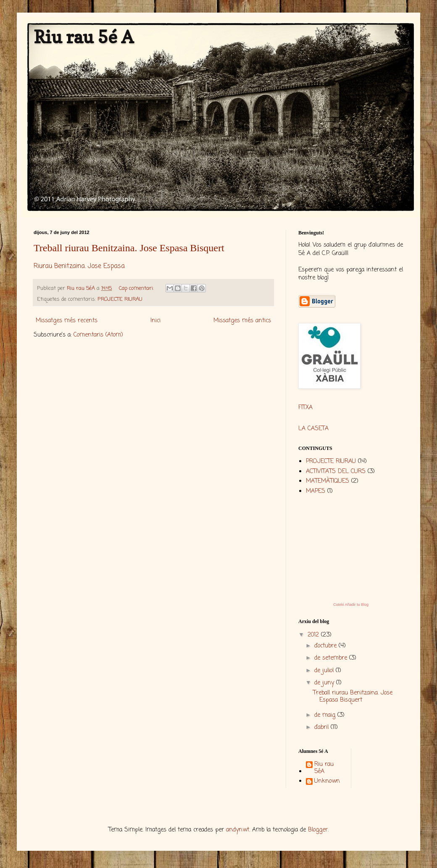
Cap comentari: (137, 288)
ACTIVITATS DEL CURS (336, 472)
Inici (155, 321)
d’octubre (326, 646)
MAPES (316, 491)
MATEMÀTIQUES (328, 481)
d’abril (322, 727)
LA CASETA (313, 429)
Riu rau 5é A (84, 37)
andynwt (238, 830)
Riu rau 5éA (324, 768)
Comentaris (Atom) (98, 335)
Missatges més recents (67, 321)
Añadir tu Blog (357, 605)
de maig (326, 715)
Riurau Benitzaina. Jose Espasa (79, 266)
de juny (325, 683)
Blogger (318, 830)
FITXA (305, 408)
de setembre (332, 658)
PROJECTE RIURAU (120, 299)
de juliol (325, 671)
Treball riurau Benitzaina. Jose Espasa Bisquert (129, 248)
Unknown (327, 782)
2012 (314, 635)
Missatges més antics (242, 321)
